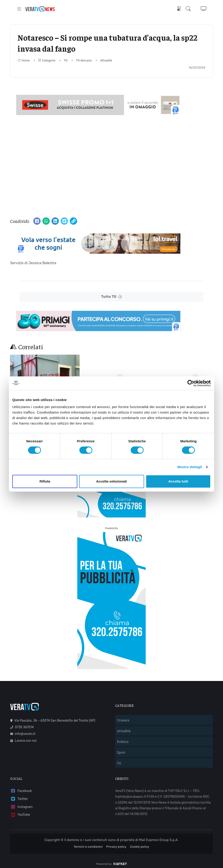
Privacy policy (116, 843)
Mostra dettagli (189, 467)
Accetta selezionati (111, 481)
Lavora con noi (23, 737)
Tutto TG (112, 297)
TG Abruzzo (84, 60)
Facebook (21, 787)
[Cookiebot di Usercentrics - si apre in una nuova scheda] (191, 383)
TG (66, 60)
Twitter (19, 795)
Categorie (47, 60)
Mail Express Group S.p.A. (159, 836)
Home (24, 60)
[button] (189, 9)
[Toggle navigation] (19, 9)
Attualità (106, 60)
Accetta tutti (178, 481)
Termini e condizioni (88, 843)
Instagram (21, 803)
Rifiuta (45, 481)
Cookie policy (140, 843)
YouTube (20, 811)
